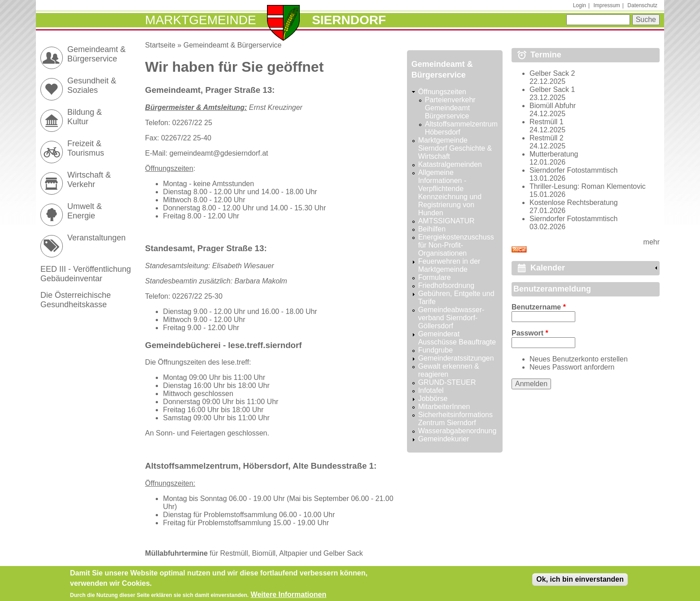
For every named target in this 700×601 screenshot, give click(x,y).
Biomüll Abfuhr (553, 106)
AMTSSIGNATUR (446, 221)
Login (580, 5)
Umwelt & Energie (85, 211)
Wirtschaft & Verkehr (89, 180)
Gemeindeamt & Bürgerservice (233, 45)
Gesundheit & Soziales (92, 85)
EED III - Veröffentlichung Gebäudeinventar (86, 274)
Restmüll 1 (547, 122)
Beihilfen (432, 229)
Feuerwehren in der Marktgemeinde (449, 265)
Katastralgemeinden (450, 164)
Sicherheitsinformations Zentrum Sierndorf (455, 419)
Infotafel (431, 390)
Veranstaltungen (96, 238)
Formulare (435, 277)
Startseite (160, 45)
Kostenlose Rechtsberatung (574, 203)
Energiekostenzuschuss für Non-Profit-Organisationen (456, 245)
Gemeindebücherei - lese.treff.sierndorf (223, 345)
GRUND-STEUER (447, 382)
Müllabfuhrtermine (176, 553)
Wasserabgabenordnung (457, 431)
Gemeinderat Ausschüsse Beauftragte (457, 338)
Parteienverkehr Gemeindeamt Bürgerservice (450, 108)
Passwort (530, 333)
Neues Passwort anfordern (572, 367)
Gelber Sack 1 (552, 89)
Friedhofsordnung (446, 285)
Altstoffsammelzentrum (192, 466)
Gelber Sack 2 (552, 73)
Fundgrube (435, 350)
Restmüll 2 (547, 138)
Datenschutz (642, 5)
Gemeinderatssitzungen (456, 358)
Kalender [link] (548, 268)
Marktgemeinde (200, 20)
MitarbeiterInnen (444, 407)
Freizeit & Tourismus (86, 148)
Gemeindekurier (444, 439)
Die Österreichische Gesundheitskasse (76, 300)
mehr (652, 242)
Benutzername (539, 307)
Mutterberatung (554, 154)
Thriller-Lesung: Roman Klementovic (588, 186)
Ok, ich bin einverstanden (580, 582)
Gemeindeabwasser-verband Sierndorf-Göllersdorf (451, 318)
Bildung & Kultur (85, 117)
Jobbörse (433, 398)
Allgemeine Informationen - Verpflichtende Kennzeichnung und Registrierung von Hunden (450, 193)
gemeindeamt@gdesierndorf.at (219, 153)
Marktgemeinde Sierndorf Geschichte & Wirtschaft (455, 148)
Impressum (606, 5)
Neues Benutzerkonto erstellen (579, 359)
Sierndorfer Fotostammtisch (574, 170)
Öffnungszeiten (442, 92)
